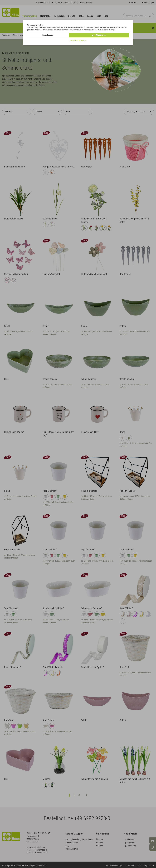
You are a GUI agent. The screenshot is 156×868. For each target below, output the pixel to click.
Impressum (82, 41)
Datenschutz (74, 41)
